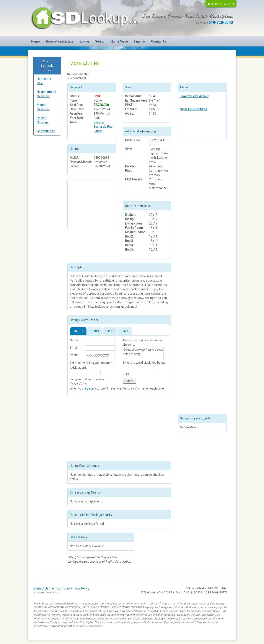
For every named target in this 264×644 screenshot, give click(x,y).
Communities (46, 131)
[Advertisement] (47, 205)
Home (35, 42)
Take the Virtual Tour (194, 96)
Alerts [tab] (95, 331)
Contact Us (159, 42)
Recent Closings (43, 120)
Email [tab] (110, 331)
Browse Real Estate (60, 42)
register (89, 388)
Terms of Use (59, 588)
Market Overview (43, 107)
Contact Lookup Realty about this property (143, 353)
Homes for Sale (44, 81)
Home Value (119, 42)
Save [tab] (125, 331)
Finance (139, 42)
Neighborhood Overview (46, 94)
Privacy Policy (80, 588)
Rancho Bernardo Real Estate (103, 127)
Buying (84, 42)
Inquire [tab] (78, 331)
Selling (100, 42)
